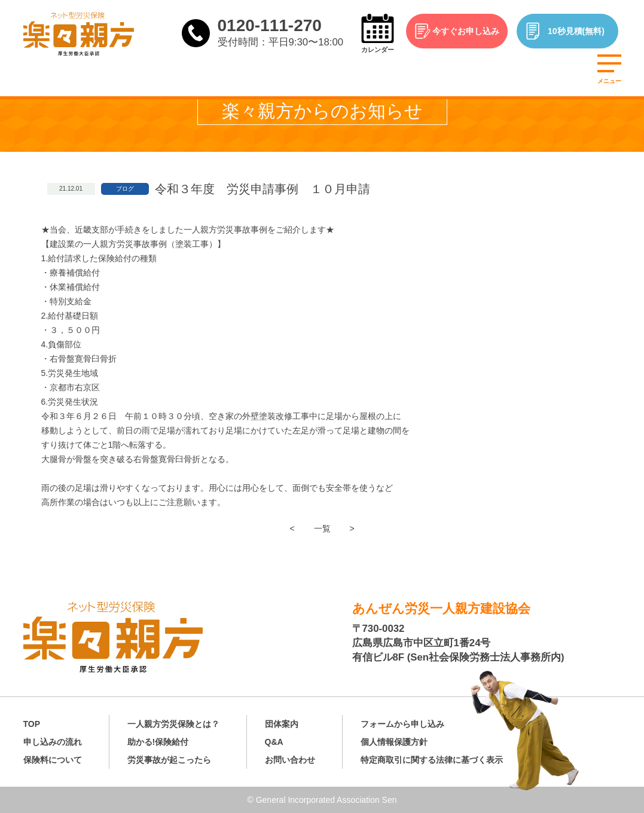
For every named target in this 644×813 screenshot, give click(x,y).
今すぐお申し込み (466, 31)
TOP (32, 724)
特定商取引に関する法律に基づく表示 (432, 760)
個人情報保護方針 (394, 742)
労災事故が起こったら (169, 760)
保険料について (53, 760)
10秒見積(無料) (576, 31)
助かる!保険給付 (158, 742)
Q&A (274, 742)
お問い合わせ (290, 760)
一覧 (322, 528)
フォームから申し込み (402, 724)
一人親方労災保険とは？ (173, 724)
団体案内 (282, 724)
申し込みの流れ (53, 742)
